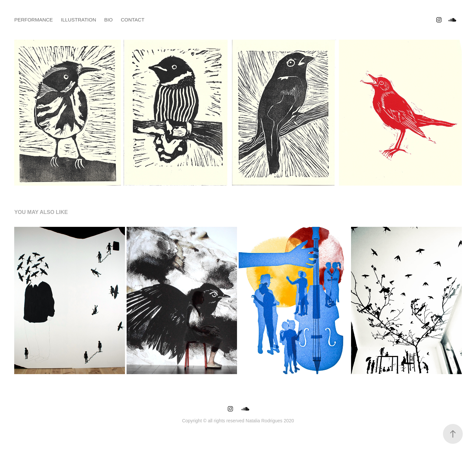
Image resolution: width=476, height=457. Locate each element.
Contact (132, 20)
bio (108, 20)
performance (34, 20)
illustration (78, 20)
